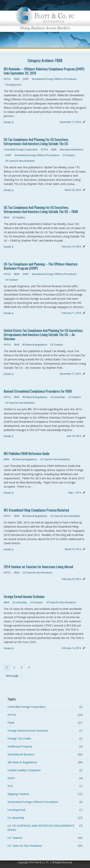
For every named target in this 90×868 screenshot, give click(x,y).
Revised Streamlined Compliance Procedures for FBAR (38, 391)
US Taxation (69, 155)
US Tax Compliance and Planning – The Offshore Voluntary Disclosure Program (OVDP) (41, 266)
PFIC (10, 786)
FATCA (7, 79)
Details (7, 122)
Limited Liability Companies (24, 770)
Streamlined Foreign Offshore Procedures (54, 79)
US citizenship (58, 397)
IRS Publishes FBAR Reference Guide (27, 453)
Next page (12, 676)
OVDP (26, 79)
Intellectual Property (20, 746)
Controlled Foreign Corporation (21, 150)
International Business (71, 150)
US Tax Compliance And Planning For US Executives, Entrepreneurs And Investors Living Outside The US (36, 142)
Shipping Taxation (18, 794)
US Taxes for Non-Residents (20, 161)
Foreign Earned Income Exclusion (24, 596)
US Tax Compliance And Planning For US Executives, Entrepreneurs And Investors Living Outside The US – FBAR (41, 209)
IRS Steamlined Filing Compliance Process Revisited (36, 510)
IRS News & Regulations (35, 345)
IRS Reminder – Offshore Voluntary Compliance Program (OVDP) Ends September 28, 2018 (44, 71)
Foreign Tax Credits (19, 738)
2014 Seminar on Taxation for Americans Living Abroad (38, 567)
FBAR (17, 79)
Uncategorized (13, 85)
